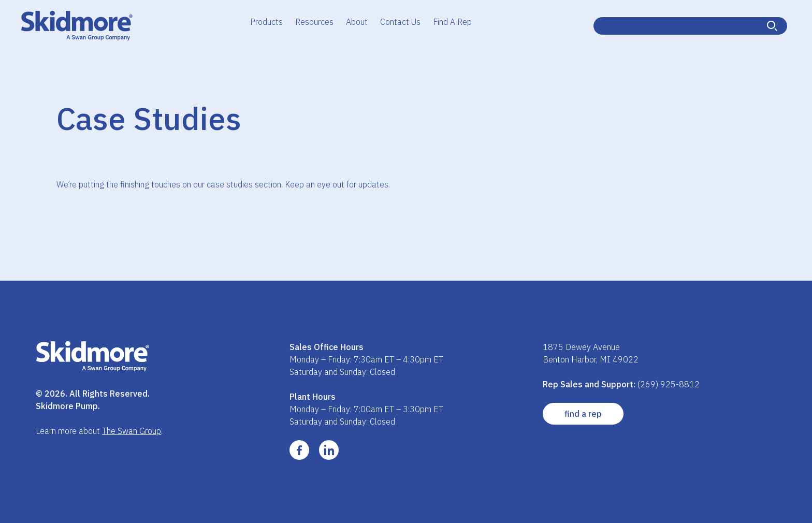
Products (266, 22)
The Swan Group (132, 431)
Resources (314, 22)
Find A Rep (452, 22)
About (357, 22)
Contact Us (400, 22)
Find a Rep (583, 414)
